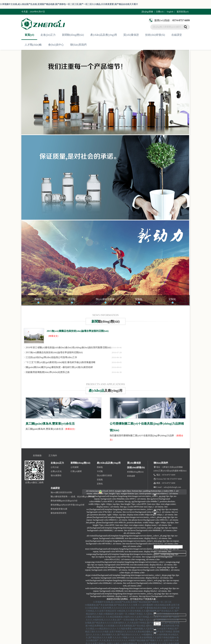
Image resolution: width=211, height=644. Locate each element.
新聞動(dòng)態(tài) (73, 35)
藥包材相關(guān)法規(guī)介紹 (64, 501)
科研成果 (131, 476)
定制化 (172, 299)
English (170, 12)
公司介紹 (55, 467)
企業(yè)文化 (56, 471)
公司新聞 (74, 467)
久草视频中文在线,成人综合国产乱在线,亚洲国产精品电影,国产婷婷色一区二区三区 (132, 602)
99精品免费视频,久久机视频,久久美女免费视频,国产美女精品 (117, 626)
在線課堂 (177, 35)
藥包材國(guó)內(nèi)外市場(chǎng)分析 (68, 505)
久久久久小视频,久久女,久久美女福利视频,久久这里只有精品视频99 (144, 637)
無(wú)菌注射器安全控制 (61, 492)
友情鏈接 (37, 455)
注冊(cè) (160, 12)
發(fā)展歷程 (56, 475)
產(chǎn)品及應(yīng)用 (104, 35)
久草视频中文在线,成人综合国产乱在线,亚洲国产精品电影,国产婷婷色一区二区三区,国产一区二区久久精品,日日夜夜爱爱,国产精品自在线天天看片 (69, 4)
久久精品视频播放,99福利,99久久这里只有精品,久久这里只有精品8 (137, 617)
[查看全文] (53, 336)
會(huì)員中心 (56, 45)
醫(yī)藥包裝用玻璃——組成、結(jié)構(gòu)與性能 (73, 497)
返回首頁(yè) (183, 12)
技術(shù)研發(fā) (155, 35)
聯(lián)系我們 (78, 45)
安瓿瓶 (139, 299)
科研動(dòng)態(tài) (135, 472)
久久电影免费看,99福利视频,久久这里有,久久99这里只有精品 (145, 629)
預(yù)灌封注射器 (105, 299)
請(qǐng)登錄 (147, 12)
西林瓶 (38, 299)
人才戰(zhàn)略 (33, 45)
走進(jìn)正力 (48, 35)
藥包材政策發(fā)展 (59, 509)
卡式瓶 (72, 299)
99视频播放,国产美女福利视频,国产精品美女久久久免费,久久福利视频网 (119, 605)
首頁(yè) (29, 35)
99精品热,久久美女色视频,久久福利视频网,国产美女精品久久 (145, 611)
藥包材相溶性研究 (59, 513)
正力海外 (53, 455)
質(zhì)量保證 (131, 35)
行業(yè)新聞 (76, 471)
